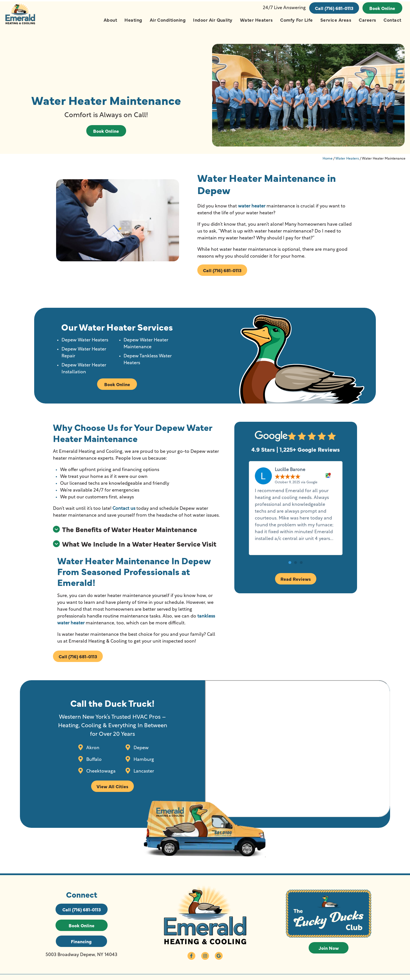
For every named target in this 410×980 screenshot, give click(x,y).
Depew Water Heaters (85, 343)
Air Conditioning (168, 20)
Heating (133, 20)
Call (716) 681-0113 (334, 8)
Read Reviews (296, 581)
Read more (267, 548)
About (110, 20)
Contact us (124, 511)
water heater (251, 209)
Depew (140, 751)
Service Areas (336, 20)
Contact (392, 20)
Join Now (329, 952)
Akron (91, 751)
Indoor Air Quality (213, 20)
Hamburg (143, 763)
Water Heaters (256, 20)
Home (328, 161)
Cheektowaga (99, 775)
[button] (290, 565)
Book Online (382, 8)
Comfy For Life (296, 20)
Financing (82, 946)
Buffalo (92, 763)
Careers (367, 20)
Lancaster (143, 775)
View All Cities (111, 790)
